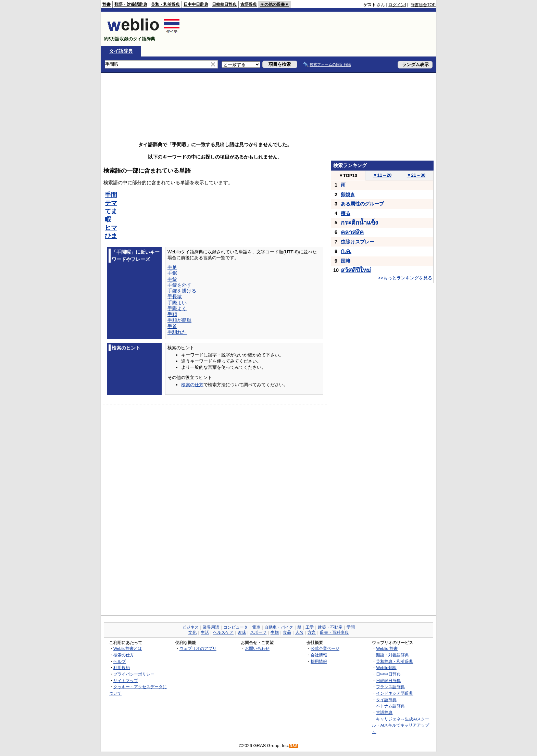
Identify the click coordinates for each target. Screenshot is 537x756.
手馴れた (177, 332)
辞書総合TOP (423, 5)
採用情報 (319, 661)
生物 (275, 632)
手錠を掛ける (182, 291)
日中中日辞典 (196, 4)
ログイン (397, 5)
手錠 (172, 279)
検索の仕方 (192, 385)
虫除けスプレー (358, 242)
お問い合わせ (257, 648)
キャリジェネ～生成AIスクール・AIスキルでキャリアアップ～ (401, 725)
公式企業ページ (325, 648)
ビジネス (190, 627)
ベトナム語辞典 (390, 706)
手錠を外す (179, 285)
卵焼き (348, 194)
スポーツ (258, 632)
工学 (310, 627)
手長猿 (175, 297)
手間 (111, 195)
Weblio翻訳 (386, 667)
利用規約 (122, 667)
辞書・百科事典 (334, 632)
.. (346, 251)
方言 (312, 632)
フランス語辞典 (390, 687)
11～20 (382, 175)
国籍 (346, 261)
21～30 (416, 175)
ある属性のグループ (362, 204)
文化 (192, 632)
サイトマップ (126, 681)
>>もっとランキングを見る (405, 278)
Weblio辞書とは (128, 648)
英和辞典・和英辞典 (395, 661)
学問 (351, 627)
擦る (346, 213)
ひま (111, 236)
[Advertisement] (311, 29)
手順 (172, 314)
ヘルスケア (223, 632)
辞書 (107, 4)
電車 (256, 627)
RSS (294, 746)
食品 (287, 632)
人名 (299, 632)
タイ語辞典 (121, 51)
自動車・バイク (279, 627)
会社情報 (319, 655)
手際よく (177, 308)
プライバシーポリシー (134, 674)
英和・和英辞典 (165, 4)
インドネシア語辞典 (395, 693)
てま (111, 211)
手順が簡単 (179, 320)
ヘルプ (120, 661)
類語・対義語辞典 (131, 4)
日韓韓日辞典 (224, 4)
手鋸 (172, 273)
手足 (172, 267)
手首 (172, 326)
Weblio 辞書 (387, 648)
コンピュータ (236, 627)
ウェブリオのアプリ (198, 648)
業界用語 (211, 627)
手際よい (177, 303)
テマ (111, 203)
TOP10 (348, 175)
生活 (205, 632)
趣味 (242, 632)
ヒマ (111, 228)
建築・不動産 (330, 627)
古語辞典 (249, 4)
